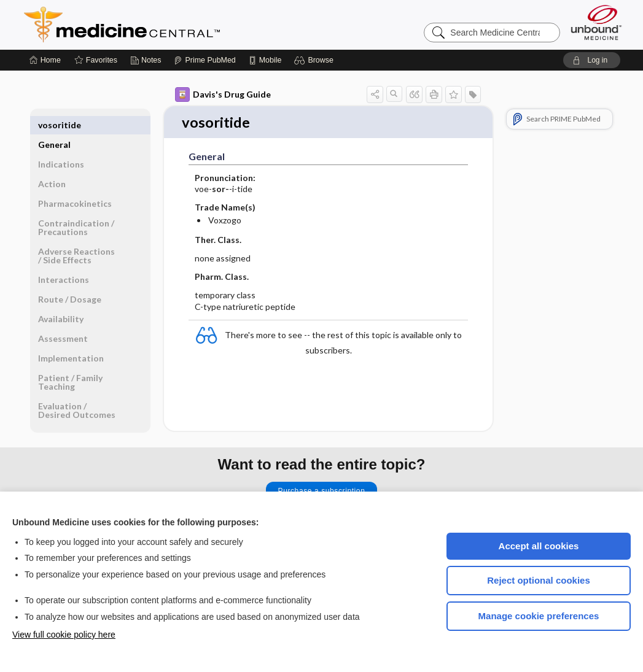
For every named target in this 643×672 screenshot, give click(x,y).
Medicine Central (176, 25)
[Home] (45, 60)
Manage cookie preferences (539, 616)
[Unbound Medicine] (596, 22)
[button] (315, 60)
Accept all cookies (539, 546)
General (54, 125)
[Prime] (205, 60)
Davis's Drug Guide (223, 95)
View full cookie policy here (64, 635)
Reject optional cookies (539, 580)
